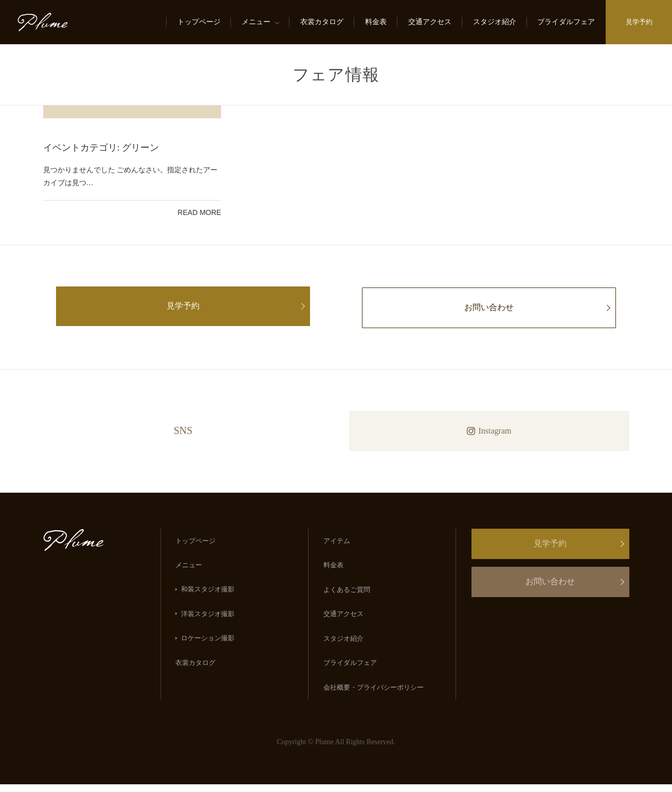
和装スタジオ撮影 (209, 592)
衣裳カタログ (320, 22)
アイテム (337, 542)
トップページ (197, 22)
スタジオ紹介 (493, 22)
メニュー (255, 22)
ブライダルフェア (565, 22)
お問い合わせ (489, 307)
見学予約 (638, 22)
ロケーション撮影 (209, 643)
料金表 (374, 22)
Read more (199, 212)
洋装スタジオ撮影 (209, 618)
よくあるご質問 (347, 593)
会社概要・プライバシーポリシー (374, 695)
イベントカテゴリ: (101, 148)
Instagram (489, 431)
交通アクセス (428, 22)
